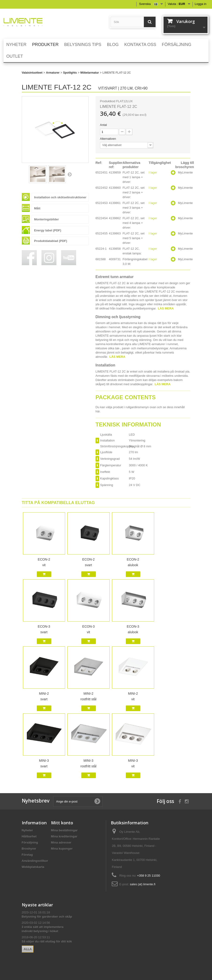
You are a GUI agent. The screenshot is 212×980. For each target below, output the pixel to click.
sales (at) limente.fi (143, 884)
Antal (104, 125)
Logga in (201, 4)
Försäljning (30, 842)
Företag (27, 855)
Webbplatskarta (33, 867)
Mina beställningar (64, 830)
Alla (28, 949)
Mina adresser (61, 842)
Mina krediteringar (64, 836)
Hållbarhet (29, 836)
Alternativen (108, 139)
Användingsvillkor (35, 861)
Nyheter (27, 830)
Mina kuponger (62, 849)
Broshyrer (29, 849)
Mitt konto (62, 823)
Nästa (70, 174)
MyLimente (185, 172)
